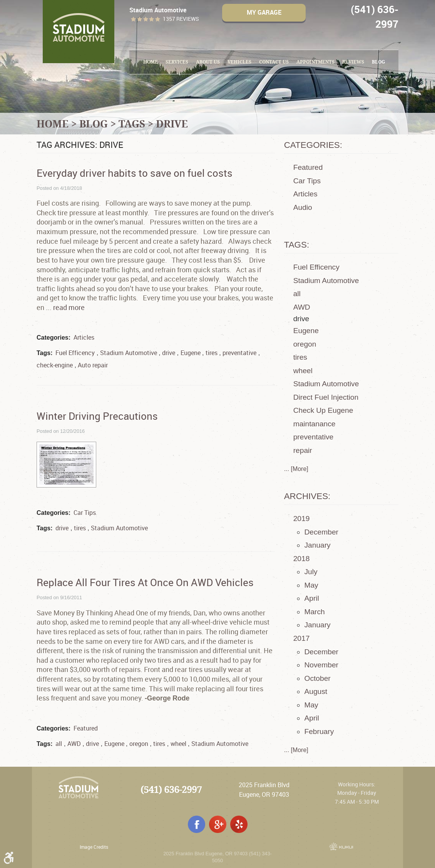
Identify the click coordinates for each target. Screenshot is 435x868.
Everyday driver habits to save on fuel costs (135, 173)
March (314, 612)
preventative (239, 353)
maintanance (315, 424)
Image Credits (94, 847)
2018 (302, 559)
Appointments (315, 62)
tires (212, 353)
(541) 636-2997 (171, 790)
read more (69, 307)
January (317, 545)
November (321, 665)
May (311, 585)
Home (151, 62)
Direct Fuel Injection (326, 397)
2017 (302, 638)
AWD (74, 744)
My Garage (264, 12)
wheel (178, 744)
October (317, 678)
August (316, 691)
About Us (208, 62)
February (319, 731)
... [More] (296, 469)
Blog (378, 62)
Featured (86, 728)
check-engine (55, 365)
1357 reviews (181, 19)
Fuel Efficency (75, 353)
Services (177, 62)
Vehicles (239, 62)
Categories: (313, 145)
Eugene (191, 353)
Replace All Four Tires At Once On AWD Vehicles (145, 582)
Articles (84, 337)
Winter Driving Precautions (97, 416)
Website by (341, 846)
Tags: (297, 245)
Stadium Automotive (129, 353)
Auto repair (93, 365)
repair (303, 450)
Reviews (353, 62)
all (59, 744)
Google (218, 824)
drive (172, 124)
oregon (139, 744)
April (311, 598)
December (321, 532)
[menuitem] (151, 62)
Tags (132, 124)
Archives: (307, 496)
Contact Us (274, 62)
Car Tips (85, 513)
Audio (303, 207)
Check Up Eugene (323, 410)
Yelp (239, 824)
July (311, 572)
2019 (302, 519)
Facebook (197, 824)
